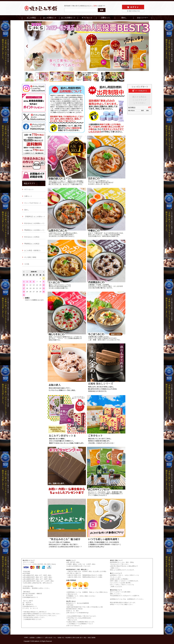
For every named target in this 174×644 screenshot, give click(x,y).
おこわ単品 (31, 18)
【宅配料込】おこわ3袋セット (35, 217)
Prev (27, 46)
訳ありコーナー (143, 18)
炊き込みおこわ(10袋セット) (34, 223)
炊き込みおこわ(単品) (32, 237)
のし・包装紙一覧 (59, 638)
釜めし (124, 18)
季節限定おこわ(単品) (32, 244)
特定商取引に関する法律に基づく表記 (76, 638)
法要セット (105, 18)
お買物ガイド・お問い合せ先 (44, 638)
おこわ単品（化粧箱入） (33, 250)
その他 (27, 264)
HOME (26, 637)
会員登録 (32, 638)
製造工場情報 (92, 638)
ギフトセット (87, 18)
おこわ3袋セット (50, 18)
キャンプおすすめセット (33, 203)
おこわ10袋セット (68, 18)
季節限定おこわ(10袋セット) (34, 230)
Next (147, 46)
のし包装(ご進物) (30, 257)
